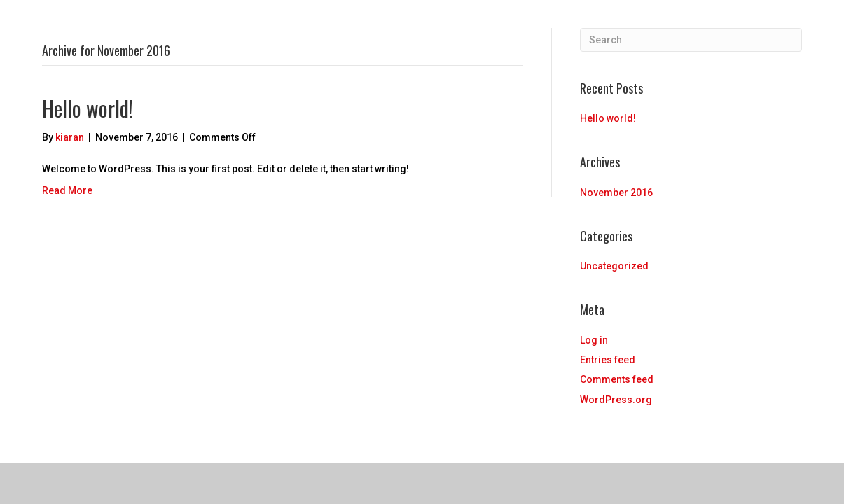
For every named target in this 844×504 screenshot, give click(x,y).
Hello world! (88, 108)
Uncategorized (614, 266)
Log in (594, 340)
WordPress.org (616, 400)
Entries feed (608, 360)
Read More (67, 190)
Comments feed (617, 379)
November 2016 (616, 192)
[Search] (691, 40)
